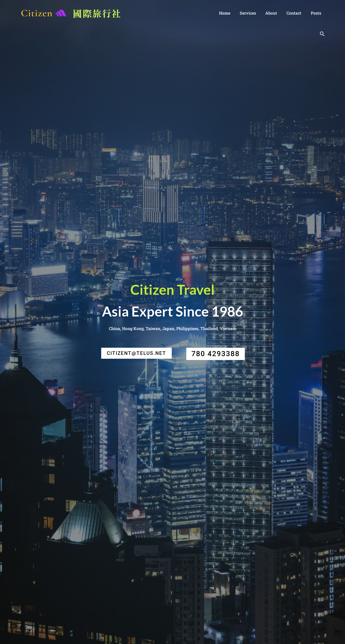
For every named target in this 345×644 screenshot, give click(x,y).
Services (252, 13)
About (274, 13)
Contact (296, 13)
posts (317, 13)
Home (230, 13)
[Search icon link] (322, 34)
